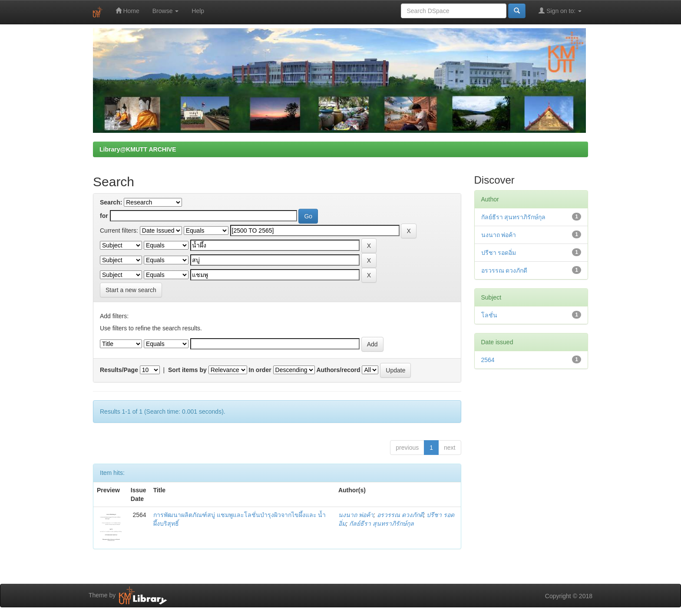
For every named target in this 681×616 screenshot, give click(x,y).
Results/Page (119, 370)
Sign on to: (560, 11)
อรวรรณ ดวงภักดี (400, 515)
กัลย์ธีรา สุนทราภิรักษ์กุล (382, 524)
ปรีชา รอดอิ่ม (499, 253)
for (104, 216)
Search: (111, 202)
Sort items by (187, 370)
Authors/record (338, 370)
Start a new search (131, 290)
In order (260, 370)
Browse (166, 11)
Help (198, 11)
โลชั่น (489, 315)
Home (127, 11)
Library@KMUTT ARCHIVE (138, 149)
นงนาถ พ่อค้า (356, 515)
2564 (488, 360)
